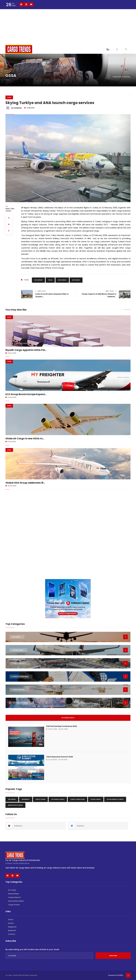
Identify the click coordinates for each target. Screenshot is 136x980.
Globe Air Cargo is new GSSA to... (25, 438)
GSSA (9, 97)
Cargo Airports (14, 897)
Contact (12, 934)
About (11, 920)
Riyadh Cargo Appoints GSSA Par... (26, 350)
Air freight (26, 799)
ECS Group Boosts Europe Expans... (26, 394)
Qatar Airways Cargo (115, 799)
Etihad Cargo (96, 799)
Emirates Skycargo (15, 805)
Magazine (12, 927)
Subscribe (113, 956)
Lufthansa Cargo (58, 799)
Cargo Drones (14, 905)
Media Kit (12, 930)
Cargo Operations (78, 799)
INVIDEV (120, 975)
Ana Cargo (62, 280)
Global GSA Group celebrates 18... (25, 483)
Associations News (16, 901)
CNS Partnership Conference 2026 (61, 726)
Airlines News (14, 894)
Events (11, 923)
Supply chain (40, 799)
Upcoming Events (68, 718)
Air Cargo (76, 280)
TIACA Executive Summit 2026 (59, 757)
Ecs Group (38, 280)
